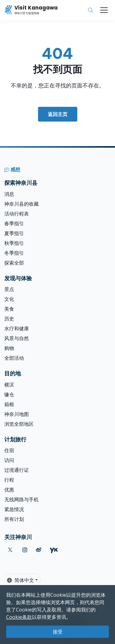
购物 (9, 348)
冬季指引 (14, 253)
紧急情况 (14, 509)
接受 (58, 632)
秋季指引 (14, 243)
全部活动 (14, 358)
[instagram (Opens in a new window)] (25, 550)
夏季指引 (14, 233)
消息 (9, 194)
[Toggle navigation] (104, 10)
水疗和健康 (17, 328)
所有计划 (14, 519)
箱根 (9, 404)
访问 (9, 460)
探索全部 (14, 263)
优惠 (9, 490)
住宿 (9, 450)
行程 (9, 480)
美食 (9, 309)
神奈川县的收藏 (21, 204)
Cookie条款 (19, 617)
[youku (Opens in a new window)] (54, 550)
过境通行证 (17, 470)
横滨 (9, 385)
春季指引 (14, 223)
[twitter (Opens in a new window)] (10, 550)
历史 (9, 319)
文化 (9, 299)
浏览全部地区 (19, 424)
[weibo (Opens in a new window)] (39, 550)
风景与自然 (17, 338)
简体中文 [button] (21, 580)
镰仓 (9, 394)
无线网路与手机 (21, 499)
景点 (9, 289)
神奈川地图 (17, 414)
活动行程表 (17, 214)
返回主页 (58, 114)
